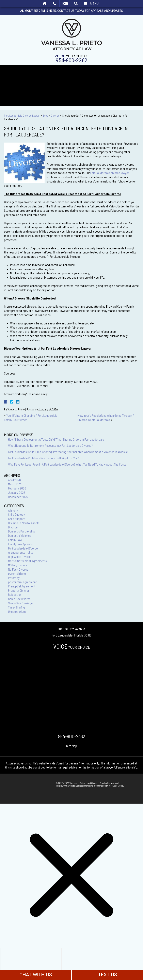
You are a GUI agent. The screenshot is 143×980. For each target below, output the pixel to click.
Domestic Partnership (22, 531)
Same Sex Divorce (19, 599)
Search (76, 3)
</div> (31, 963)
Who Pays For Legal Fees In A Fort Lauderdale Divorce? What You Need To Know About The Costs (67, 464)
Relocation (15, 594)
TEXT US (107, 975)
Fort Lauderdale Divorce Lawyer (22, 115)
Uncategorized (17, 611)
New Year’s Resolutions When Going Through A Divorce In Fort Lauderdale (106, 418)
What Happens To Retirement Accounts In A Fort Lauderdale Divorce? (50, 445)
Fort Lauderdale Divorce (23, 548)
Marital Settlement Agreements (27, 561)
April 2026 (14, 480)
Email (65, 3)
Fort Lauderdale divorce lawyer (110, 173)
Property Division (19, 590)
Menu (94, 3)
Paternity (14, 578)
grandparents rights (21, 552)
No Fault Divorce (18, 569)
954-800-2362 (71, 61)
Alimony (13, 510)
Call (55, 3)
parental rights (17, 573)
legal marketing (86, 786)
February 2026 (17, 488)
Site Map (72, 746)
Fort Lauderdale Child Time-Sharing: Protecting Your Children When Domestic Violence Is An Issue (68, 452)
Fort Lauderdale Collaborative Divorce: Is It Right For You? (44, 458)
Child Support (16, 519)
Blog (46, 115)
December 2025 (18, 497)
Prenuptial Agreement (22, 586)
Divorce (55, 115)
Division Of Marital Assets (24, 523)
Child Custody (17, 514)
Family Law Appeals (20, 544)
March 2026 (15, 484)
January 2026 (17, 492)
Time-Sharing (17, 607)
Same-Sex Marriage (20, 603)
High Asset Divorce (20, 557)
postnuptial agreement (22, 582)
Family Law (15, 540)
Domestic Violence (20, 535)
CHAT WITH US (36, 975)
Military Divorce (18, 565)
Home (45, 3)
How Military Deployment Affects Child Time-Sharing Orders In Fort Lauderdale (56, 439)
